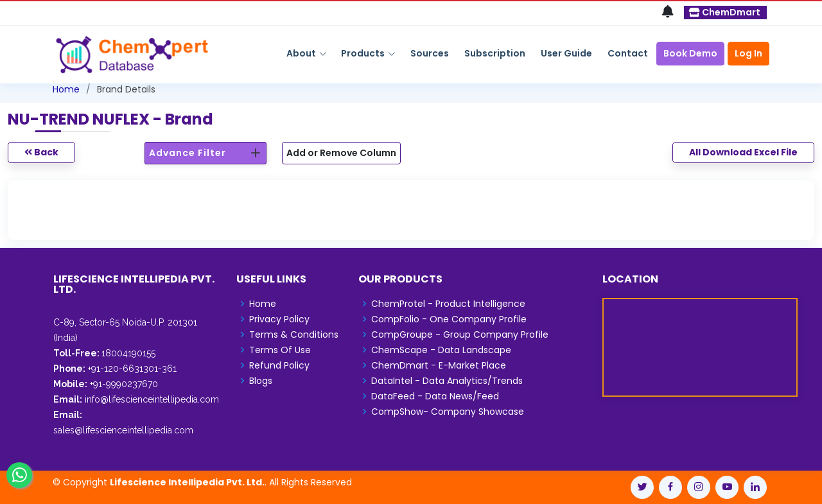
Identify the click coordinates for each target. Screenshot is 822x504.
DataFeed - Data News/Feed (435, 396)
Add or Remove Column (341, 153)
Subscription (495, 53)
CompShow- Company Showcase (448, 412)
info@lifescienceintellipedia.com (152, 399)
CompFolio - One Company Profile (449, 319)
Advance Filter (188, 153)
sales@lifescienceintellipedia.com (123, 430)
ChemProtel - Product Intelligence (448, 304)
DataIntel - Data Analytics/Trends (447, 381)
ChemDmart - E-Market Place (439, 365)
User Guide (566, 53)
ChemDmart (725, 12)
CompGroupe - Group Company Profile (460, 335)
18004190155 (128, 353)
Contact (628, 53)
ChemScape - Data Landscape (441, 350)
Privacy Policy (279, 319)
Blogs (261, 381)
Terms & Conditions (294, 335)
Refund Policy (279, 365)
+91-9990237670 (123, 384)
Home (66, 89)
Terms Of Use (280, 350)
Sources (430, 53)
